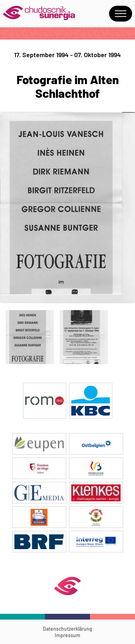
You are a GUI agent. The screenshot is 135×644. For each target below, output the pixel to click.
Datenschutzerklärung (67, 629)
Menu (121, 14)
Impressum (67, 635)
